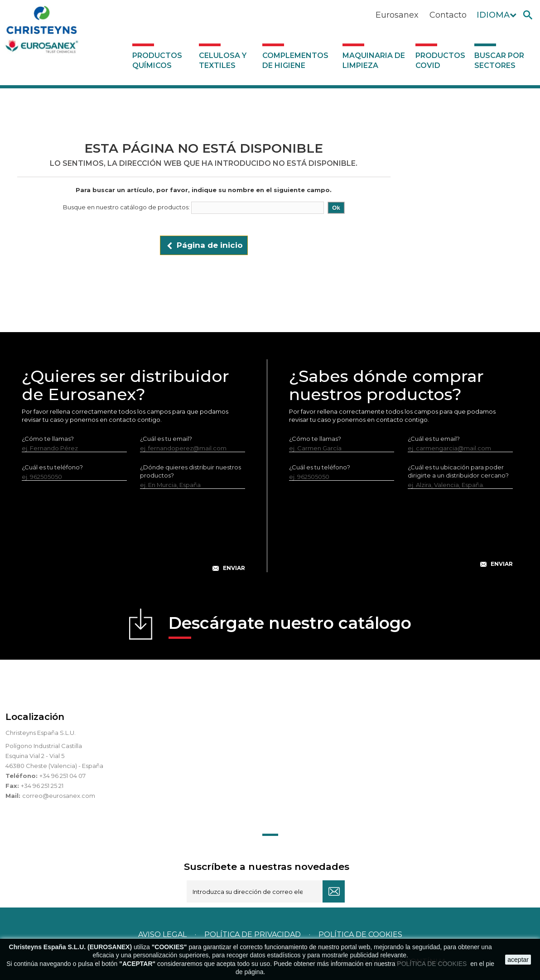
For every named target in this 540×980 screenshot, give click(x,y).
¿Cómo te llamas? (48, 439)
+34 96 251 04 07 (63, 776)
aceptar (518, 960)
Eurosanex (397, 15)
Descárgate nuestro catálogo (290, 626)
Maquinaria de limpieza (374, 60)
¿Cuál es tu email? (166, 439)
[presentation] (134, 537)
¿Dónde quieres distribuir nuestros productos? (190, 471)
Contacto (448, 15)
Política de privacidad (253, 934)
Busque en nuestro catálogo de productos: (126, 207)
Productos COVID (440, 60)
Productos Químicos (157, 60)
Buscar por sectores (499, 60)
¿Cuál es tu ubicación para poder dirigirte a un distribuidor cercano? (458, 471)
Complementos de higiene (295, 60)
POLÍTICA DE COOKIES (433, 964)
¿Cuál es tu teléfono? (52, 467)
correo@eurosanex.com (59, 796)
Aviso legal (162, 934)
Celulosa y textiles (223, 60)
